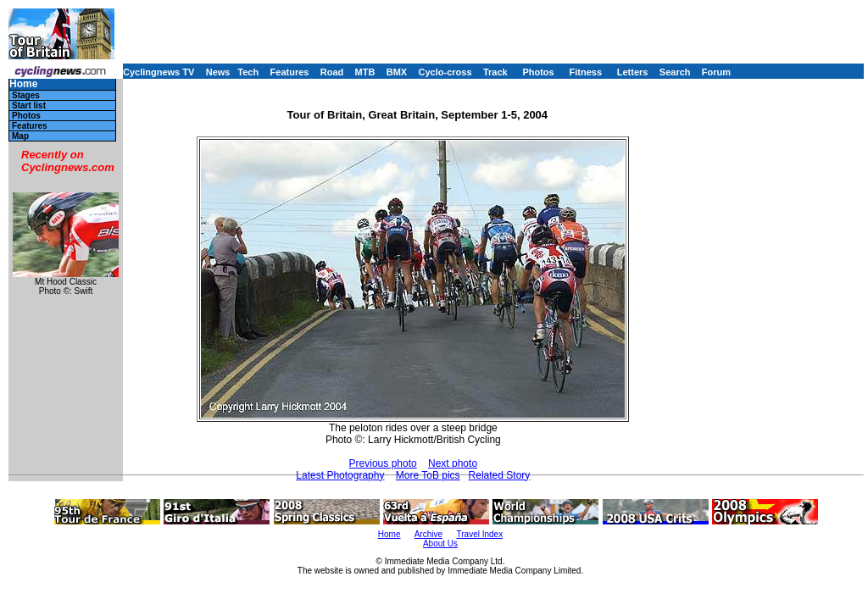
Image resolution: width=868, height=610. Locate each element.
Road (332, 72)
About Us (440, 543)
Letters (633, 72)
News (218, 72)
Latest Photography (340, 475)
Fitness (585, 72)
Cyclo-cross (445, 72)
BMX (397, 72)
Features (290, 72)
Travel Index (480, 534)
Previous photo (383, 463)
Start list (29, 105)
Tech (248, 72)
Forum (716, 72)
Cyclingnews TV (159, 72)
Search (675, 72)
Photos (538, 72)
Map (20, 136)
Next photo (453, 463)
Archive (428, 534)
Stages (26, 95)
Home (23, 84)
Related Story (500, 475)
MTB (365, 72)
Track (495, 72)
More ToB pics (428, 475)
